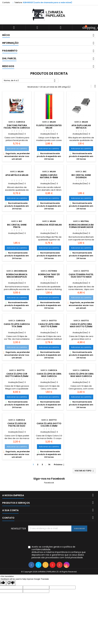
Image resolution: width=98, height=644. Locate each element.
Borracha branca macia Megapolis (17, 276)
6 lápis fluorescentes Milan (49, 127)
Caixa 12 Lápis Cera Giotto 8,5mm (49, 325)
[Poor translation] (11, 583)
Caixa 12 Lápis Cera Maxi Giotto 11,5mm (81, 325)
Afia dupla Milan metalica (81, 127)
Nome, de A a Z (30, 81)
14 (49, 465)
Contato (6, 2)
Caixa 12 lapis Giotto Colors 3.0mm (49, 425)
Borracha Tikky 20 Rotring (49, 276)
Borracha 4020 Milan (49, 225)
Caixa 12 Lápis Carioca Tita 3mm (17, 325)
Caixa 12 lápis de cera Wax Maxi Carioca (81, 375)
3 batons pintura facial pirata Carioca (17, 127)
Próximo (59, 465)
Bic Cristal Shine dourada (81, 176)
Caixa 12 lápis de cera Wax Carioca (49, 375)
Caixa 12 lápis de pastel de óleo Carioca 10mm (17, 426)
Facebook (49, 483)
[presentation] (51, 539)
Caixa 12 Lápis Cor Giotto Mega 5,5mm (17, 375)
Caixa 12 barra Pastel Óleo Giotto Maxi (81, 276)
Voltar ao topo (85, 471)
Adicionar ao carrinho (17, 149)
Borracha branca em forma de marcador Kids (81, 227)
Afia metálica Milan (17, 175)
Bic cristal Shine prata (17, 226)
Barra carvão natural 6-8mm (49, 176)
